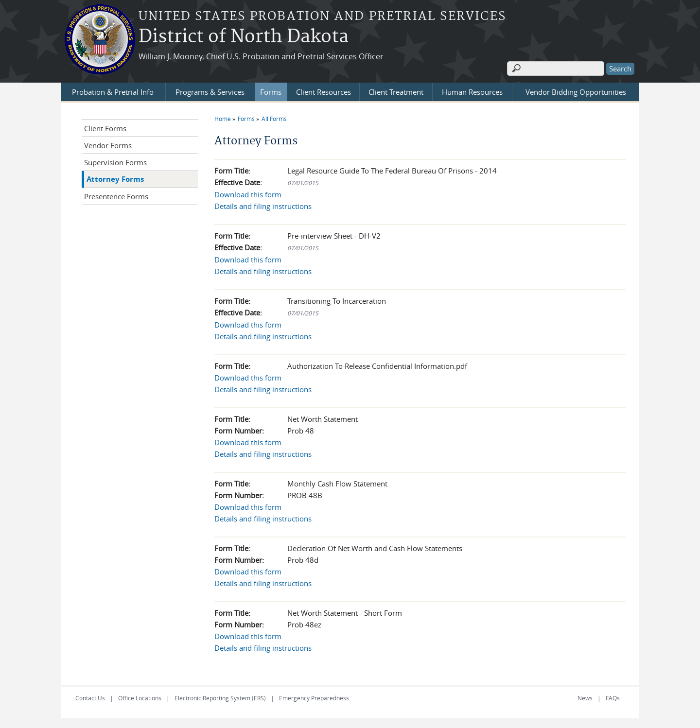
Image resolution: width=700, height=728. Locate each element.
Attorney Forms (115, 179)
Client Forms (105, 128)
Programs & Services (210, 92)
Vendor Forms (108, 145)
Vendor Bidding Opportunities (576, 92)
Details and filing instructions (263, 206)
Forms (271, 92)
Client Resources (324, 92)
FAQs (613, 698)
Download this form (248, 194)
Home (223, 119)
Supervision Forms (115, 162)
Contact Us (90, 698)
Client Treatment (396, 92)
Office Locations (140, 698)
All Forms (274, 119)
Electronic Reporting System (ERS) (220, 698)
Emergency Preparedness (314, 698)
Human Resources (472, 92)
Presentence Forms (116, 196)
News (585, 698)
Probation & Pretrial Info (113, 92)
